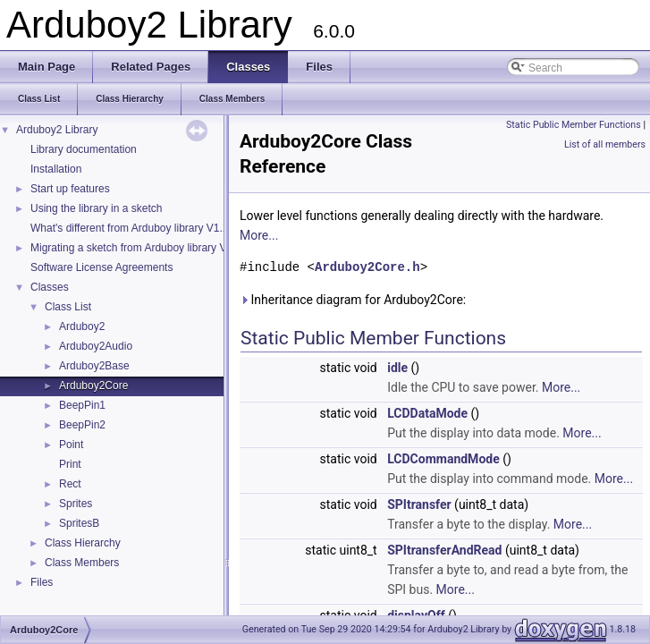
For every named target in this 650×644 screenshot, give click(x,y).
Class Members (82, 563)
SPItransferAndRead (444, 550)
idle (397, 368)
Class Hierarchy (83, 543)
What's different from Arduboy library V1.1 (130, 228)
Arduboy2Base (94, 366)
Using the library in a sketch (96, 208)
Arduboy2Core (93, 386)
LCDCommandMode (443, 459)
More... (259, 235)
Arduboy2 (82, 326)
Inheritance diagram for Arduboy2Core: (353, 300)
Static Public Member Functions (574, 125)
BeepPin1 (82, 405)
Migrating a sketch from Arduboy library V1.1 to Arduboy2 (166, 248)
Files (42, 582)
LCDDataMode (427, 413)
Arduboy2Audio (96, 346)
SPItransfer (419, 504)
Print (70, 464)
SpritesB (79, 523)
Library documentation (84, 149)
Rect (70, 484)
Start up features (70, 189)
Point (71, 445)
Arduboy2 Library (57, 130)
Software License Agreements (101, 267)
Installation (56, 169)
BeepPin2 (82, 425)
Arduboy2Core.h (367, 267)
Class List (68, 307)
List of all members (605, 144)
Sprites (76, 504)
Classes (50, 287)
